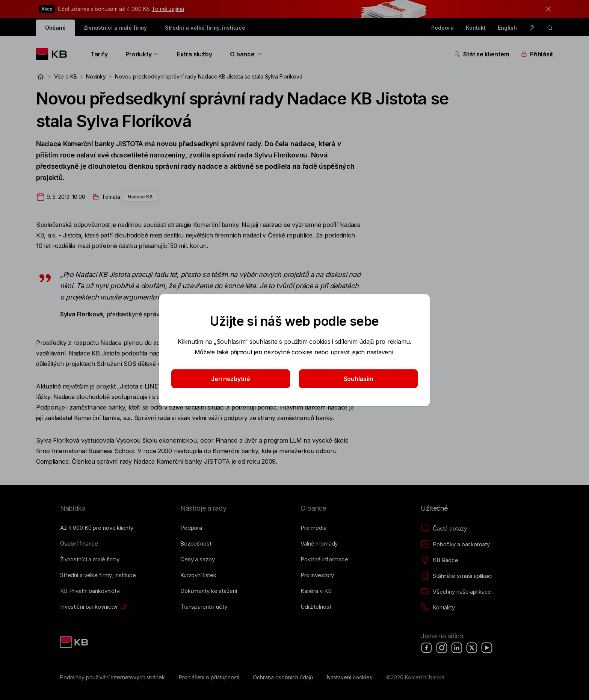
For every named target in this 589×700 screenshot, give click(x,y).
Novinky (96, 76)
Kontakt (476, 28)
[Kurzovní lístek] (198, 575)
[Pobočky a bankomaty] (455, 544)
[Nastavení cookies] (350, 677)
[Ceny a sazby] (197, 559)
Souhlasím (359, 379)
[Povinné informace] (324, 559)
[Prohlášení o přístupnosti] (209, 677)
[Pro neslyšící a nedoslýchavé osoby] (532, 28)
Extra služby (194, 54)
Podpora (443, 28)
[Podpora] (191, 528)
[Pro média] (313, 528)
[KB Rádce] (439, 560)
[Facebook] (427, 648)
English (507, 28)
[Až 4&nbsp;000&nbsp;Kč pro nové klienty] (97, 528)
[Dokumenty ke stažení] (208, 591)
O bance (246, 54)
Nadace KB (140, 197)
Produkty (142, 54)
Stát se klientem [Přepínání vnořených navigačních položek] (482, 54)
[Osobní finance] (79, 544)
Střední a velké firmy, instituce (205, 28)
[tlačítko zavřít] (547, 9)
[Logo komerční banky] (54, 54)
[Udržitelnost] (316, 607)
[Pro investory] (317, 575)
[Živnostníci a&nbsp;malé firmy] (90, 559)
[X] (472, 648)
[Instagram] (442, 648)
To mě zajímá (168, 9)
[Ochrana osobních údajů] (283, 677)
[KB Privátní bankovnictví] (90, 591)
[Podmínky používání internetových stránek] (113, 677)
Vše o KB (66, 76)
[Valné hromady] (319, 544)
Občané (55, 28)
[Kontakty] (438, 608)
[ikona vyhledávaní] (550, 28)
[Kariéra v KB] (316, 591)
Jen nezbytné (231, 379)
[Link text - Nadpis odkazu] (75, 642)
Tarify (99, 54)
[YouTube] (487, 648)
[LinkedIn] (457, 648)
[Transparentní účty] (204, 607)
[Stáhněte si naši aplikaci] (457, 576)
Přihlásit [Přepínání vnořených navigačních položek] (537, 54)
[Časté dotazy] (444, 529)
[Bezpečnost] (196, 544)
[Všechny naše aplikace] (456, 592)
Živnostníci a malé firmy (115, 28)
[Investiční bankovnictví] (89, 607)
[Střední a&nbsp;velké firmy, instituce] (98, 575)
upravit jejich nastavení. (363, 352)
